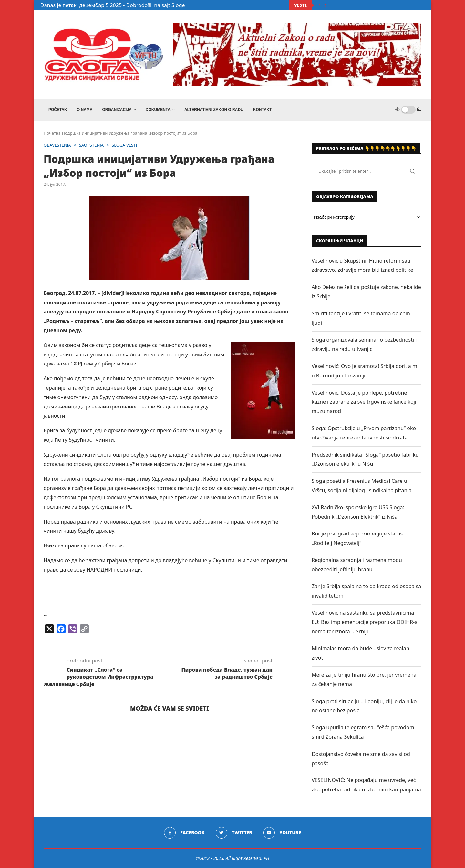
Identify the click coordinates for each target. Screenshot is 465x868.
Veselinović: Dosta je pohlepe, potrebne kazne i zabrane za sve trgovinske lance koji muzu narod (364, 402)
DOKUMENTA (158, 110)
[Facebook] (184, 833)
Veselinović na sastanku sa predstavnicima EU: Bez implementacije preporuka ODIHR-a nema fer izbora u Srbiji (365, 622)
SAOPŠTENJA (92, 145)
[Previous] (319, 5)
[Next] (326, 5)
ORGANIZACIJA (117, 110)
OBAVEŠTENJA (57, 145)
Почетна (52, 133)
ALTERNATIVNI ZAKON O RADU (214, 110)
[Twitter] (234, 833)
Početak (58, 110)
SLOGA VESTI (124, 145)
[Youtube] (282, 833)
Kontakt (263, 110)
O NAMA (85, 110)
